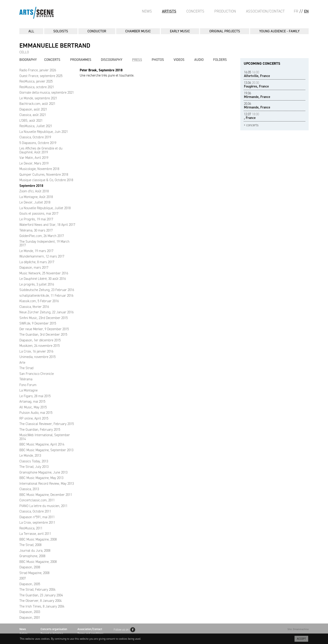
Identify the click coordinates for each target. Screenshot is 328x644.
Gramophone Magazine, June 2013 (43, 472)
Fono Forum (28, 385)
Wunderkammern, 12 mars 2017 (42, 256)
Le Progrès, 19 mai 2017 (36, 219)
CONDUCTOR (97, 31)
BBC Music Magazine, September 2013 (46, 450)
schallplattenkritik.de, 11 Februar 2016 (46, 296)
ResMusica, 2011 (31, 528)
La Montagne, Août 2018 (36, 197)
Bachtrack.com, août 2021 (37, 104)
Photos (158, 60)
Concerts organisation (54, 629)
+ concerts (251, 125)
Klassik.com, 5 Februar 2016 (39, 301)
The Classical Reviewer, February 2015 (47, 424)
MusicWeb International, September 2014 (45, 437)
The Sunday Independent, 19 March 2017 (44, 243)
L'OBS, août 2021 (31, 121)
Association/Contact (265, 11)
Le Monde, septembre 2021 (38, 98)
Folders (220, 60)
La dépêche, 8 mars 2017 (37, 262)
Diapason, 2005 (30, 584)
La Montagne (28, 390)
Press (137, 60)
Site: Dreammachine (298, 629)
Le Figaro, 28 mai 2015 (35, 396)
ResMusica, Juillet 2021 (36, 126)
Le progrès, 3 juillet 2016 (37, 284)
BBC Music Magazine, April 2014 (42, 444)
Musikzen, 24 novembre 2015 (40, 346)
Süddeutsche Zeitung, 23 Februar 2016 (47, 290)
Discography (112, 60)
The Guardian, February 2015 (40, 430)
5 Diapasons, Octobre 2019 (38, 143)
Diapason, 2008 (30, 567)
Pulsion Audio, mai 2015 (36, 413)
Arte (22, 363)
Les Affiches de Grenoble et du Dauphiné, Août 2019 (41, 150)
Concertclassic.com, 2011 (37, 500)
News (147, 11)
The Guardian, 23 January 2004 (41, 595)
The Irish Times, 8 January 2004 (42, 606)
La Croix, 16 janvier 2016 (36, 351)
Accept (301, 639)
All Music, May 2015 (33, 407)
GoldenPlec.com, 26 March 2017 (42, 236)
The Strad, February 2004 (37, 590)
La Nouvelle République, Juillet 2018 (45, 208)
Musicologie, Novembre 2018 (39, 169)
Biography (28, 60)
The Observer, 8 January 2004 (40, 601)
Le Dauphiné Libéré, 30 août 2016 (43, 279)
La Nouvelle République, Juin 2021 (44, 132)
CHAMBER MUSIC (138, 31)
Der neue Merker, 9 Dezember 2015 (44, 329)
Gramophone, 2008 (32, 556)
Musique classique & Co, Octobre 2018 (46, 180)
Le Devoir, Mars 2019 (34, 163)
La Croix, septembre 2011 (37, 523)
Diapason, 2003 (30, 612)
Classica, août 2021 (33, 115)
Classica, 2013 (29, 489)
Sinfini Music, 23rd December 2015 (44, 318)
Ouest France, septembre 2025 (41, 76)
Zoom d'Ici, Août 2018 (34, 191)
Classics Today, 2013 (34, 461)
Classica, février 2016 (34, 307)
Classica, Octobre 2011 (35, 511)
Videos (179, 60)
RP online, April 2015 (34, 418)
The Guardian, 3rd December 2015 (43, 335)
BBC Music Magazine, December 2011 (46, 495)
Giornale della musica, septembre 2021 (47, 93)
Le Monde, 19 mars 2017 (36, 251)
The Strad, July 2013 (34, 467)
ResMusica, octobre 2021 (37, 87)
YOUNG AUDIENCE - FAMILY (279, 31)
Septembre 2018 (31, 186)
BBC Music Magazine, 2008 (38, 539)
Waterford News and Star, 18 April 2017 (47, 225)
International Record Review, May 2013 (47, 484)
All (31, 31)
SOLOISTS (61, 31)
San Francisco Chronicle (37, 374)
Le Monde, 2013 (30, 456)
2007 (23, 578)
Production (225, 11)
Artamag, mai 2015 (32, 402)
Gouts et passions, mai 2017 (39, 214)
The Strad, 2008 (30, 545)
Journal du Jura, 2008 (35, 551)
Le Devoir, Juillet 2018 (35, 202)
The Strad (26, 368)
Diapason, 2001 (30, 618)
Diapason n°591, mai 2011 (37, 517)
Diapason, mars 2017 (34, 268)
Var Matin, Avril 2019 (34, 158)
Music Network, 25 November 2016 (44, 273)
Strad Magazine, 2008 (34, 573)
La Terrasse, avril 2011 (35, 534)
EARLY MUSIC (180, 31)
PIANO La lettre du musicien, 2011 (43, 506)
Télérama (26, 379)
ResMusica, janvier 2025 (36, 81)
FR (296, 11)
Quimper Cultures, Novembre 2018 (44, 175)
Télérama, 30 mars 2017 (36, 230)
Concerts (195, 11)
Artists (169, 11)
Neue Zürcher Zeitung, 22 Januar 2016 (46, 312)
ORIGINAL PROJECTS (225, 31)
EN (306, 11)
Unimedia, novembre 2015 (37, 357)
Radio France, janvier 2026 (38, 70)
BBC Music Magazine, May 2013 (41, 478)
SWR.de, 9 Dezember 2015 (38, 323)
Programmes (81, 60)
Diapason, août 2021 (33, 109)
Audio (199, 60)
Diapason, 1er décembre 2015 (40, 340)
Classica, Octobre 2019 (35, 137)
